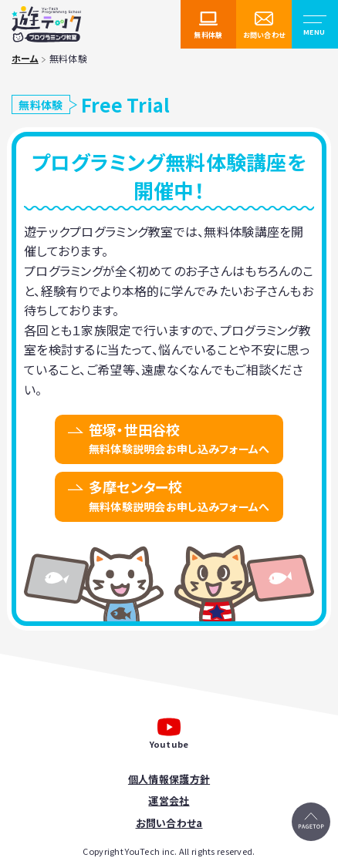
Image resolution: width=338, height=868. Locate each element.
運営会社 (169, 801)
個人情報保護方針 (169, 779)
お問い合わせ (264, 35)
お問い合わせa (169, 823)
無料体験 (208, 35)
